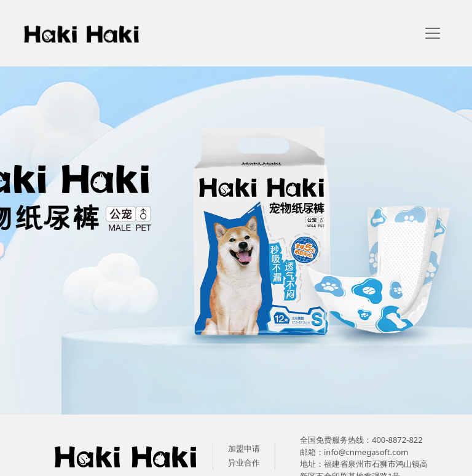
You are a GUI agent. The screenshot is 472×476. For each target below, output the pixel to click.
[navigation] (433, 33)
